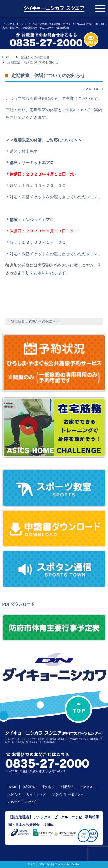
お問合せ (14, 794)
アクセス (86, 787)
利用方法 (67, 787)
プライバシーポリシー (68, 794)
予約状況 (48, 787)
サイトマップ (36, 794)
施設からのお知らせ (35, 57)
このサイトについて (22, 802)
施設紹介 (29, 787)
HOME (7, 57)
